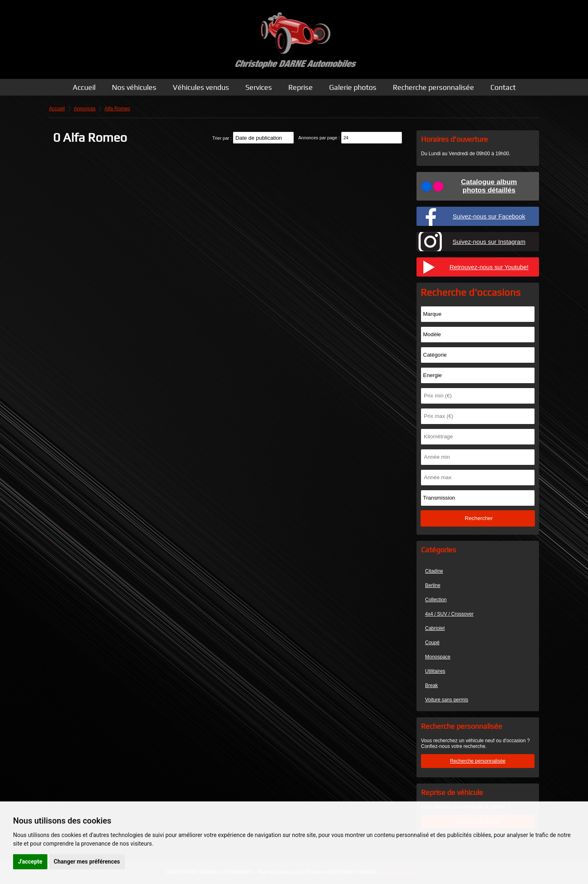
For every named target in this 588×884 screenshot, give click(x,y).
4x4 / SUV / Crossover (449, 614)
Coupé (432, 643)
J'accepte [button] (30, 862)
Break (431, 685)
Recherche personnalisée (433, 87)
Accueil (84, 87)
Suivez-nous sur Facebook (489, 216)
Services (259, 87)
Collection (436, 600)
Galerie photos (353, 87)
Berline (433, 585)
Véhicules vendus (201, 87)
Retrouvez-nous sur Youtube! (489, 267)
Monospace (438, 657)
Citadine (434, 571)
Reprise (301, 87)
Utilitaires (435, 671)
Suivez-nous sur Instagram (489, 242)
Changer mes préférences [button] (87, 862)
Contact (503, 87)
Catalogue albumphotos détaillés (489, 186)
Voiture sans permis (447, 700)
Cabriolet (435, 628)
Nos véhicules (134, 87)
